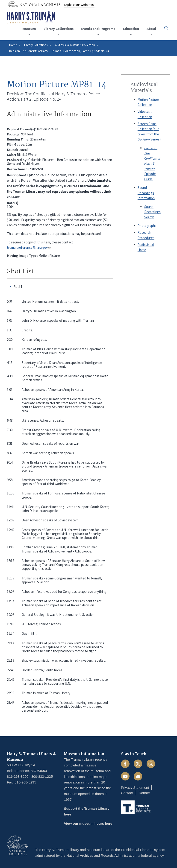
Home (13, 45)
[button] (166, 28)
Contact (127, 793)
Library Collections (36, 45)
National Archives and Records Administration (101, 855)
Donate (144, 793)
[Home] (31, 18)
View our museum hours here (88, 823)
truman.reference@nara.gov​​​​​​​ (29, 247)
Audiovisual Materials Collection (75, 45)
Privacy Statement (135, 788)
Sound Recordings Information (146, 193)
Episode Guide (152, 164)
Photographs (147, 226)
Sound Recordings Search (152, 212)
